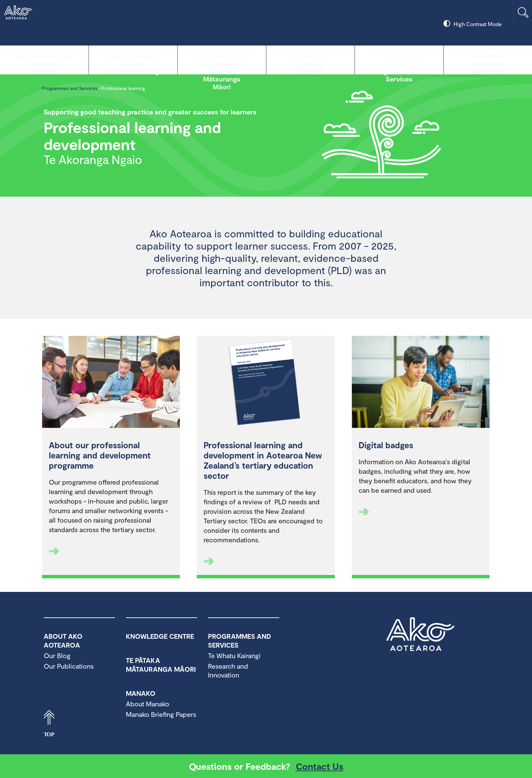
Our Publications (69, 666)
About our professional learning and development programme (100, 455)
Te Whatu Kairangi (133, 59)
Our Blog (57, 655)
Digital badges (386, 445)
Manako (310, 59)
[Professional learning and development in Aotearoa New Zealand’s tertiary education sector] (266, 383)
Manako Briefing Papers (161, 714)
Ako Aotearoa (420, 634)
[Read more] (54, 551)
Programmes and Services (399, 59)
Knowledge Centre (44, 59)
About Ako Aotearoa (488, 59)
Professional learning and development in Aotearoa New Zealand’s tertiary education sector (263, 460)
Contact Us (320, 766)
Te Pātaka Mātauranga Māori (222, 59)
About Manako (148, 704)
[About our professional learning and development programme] (111, 383)
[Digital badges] (421, 383)
